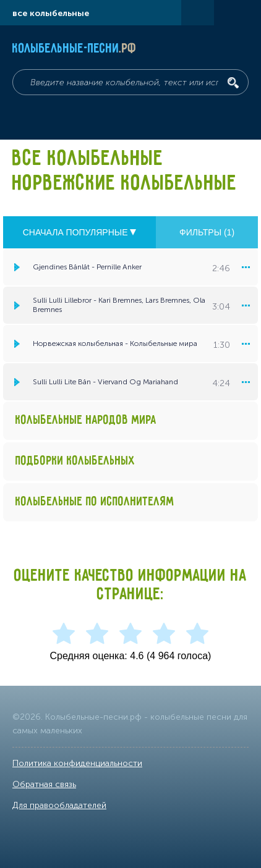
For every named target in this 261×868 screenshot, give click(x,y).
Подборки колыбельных (75, 461)
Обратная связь (44, 784)
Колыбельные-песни (75, 49)
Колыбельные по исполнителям (95, 502)
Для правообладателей (59, 805)
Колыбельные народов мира (86, 420)
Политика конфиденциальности (77, 763)
